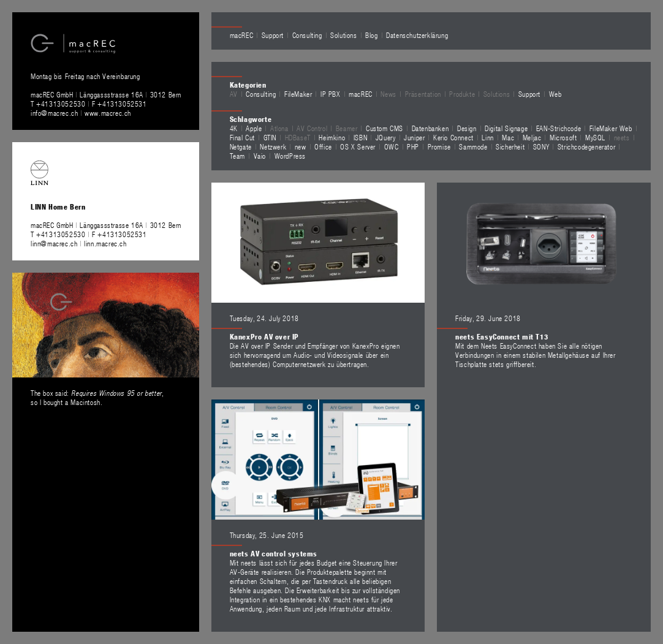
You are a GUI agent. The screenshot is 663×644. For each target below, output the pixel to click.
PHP (413, 146)
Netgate (241, 146)
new (301, 146)
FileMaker (298, 94)
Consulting (307, 35)
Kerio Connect (453, 137)
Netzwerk (273, 146)
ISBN (360, 137)
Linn (487, 137)
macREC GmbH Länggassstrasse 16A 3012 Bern (106, 94)
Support (273, 35)
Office (323, 146)
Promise (439, 146)
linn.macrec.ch (105, 243)
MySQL (595, 137)
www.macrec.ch (108, 113)
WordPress (290, 156)
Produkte (462, 94)
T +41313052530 (59, 104)
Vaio (260, 156)
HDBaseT (298, 137)
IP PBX (331, 94)
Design (467, 128)
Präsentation (423, 94)
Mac (508, 137)
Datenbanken (430, 128)
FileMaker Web (611, 128)
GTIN (270, 137)
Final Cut (242, 137)
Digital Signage (506, 128)
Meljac (532, 137)
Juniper (414, 137)
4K (234, 128)
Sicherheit (510, 146)
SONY (541, 146)
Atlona (279, 128)
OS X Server (358, 146)
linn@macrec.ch (54, 243)
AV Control (312, 128)
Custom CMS (385, 128)
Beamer (347, 128)
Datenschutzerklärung (417, 35)
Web (555, 94)
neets (622, 137)
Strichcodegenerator (586, 146)
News (388, 94)
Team (237, 156)
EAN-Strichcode (559, 128)
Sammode (473, 146)
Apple (254, 128)
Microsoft (563, 137)
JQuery (386, 137)
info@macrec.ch (54, 113)
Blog (371, 35)
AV (234, 94)
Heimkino (332, 137)
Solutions (343, 35)
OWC (392, 146)
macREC (242, 35)
